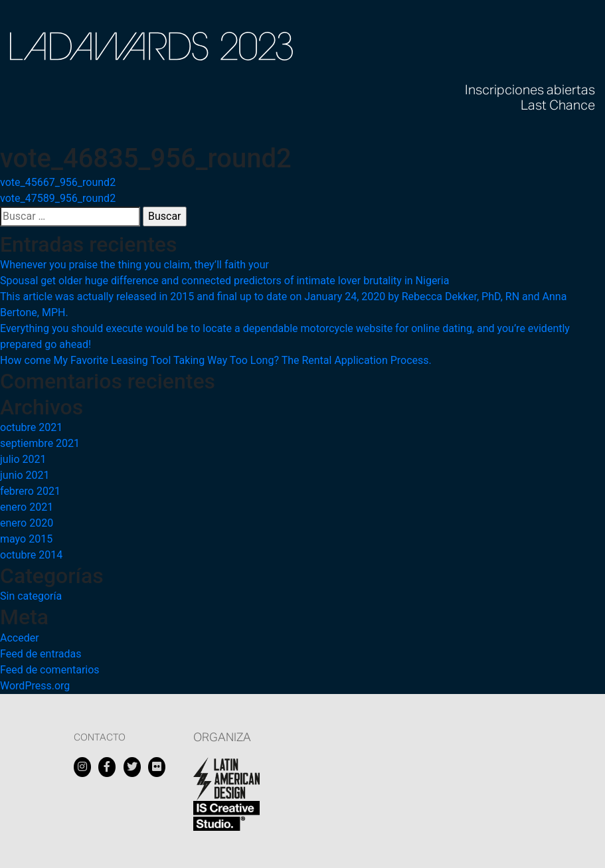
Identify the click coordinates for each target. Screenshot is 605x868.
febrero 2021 (30, 491)
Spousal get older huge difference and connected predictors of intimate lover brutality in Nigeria (224, 281)
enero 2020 (27, 523)
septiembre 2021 (40, 443)
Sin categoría (31, 596)
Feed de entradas (41, 654)
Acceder (20, 638)
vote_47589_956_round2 (58, 198)
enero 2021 (27, 507)
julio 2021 (23, 459)
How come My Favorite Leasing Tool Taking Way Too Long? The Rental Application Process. (216, 360)
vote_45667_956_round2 (58, 182)
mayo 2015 (26, 539)
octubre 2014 (31, 555)
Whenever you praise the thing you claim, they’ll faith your (134, 265)
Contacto (100, 738)
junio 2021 (25, 475)
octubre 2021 (31, 427)
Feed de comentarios (50, 670)
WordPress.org (35, 686)
